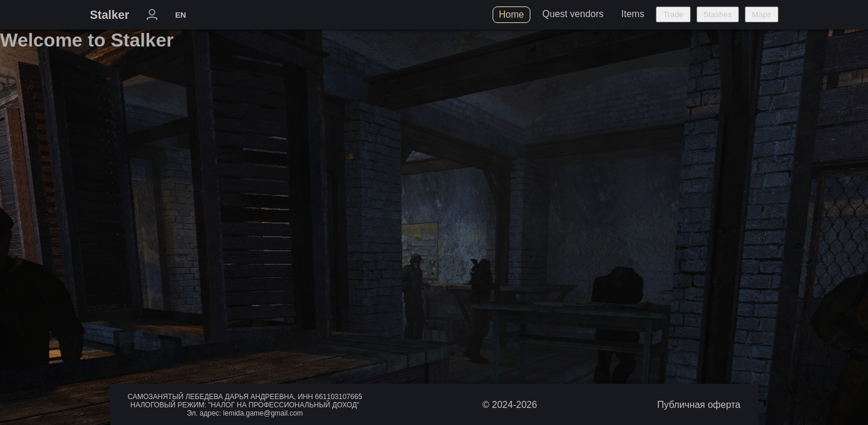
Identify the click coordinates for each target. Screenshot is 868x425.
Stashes (718, 14)
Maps (762, 14)
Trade (673, 14)
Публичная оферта (699, 405)
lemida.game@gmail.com (263, 413)
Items (633, 14)
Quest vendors (573, 14)
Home (512, 14)
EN (181, 15)
